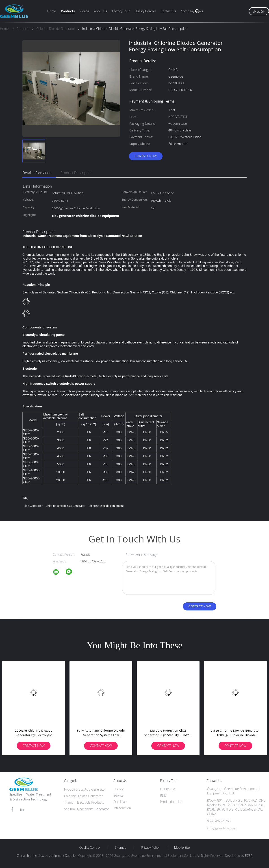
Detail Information (37, 173)
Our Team (120, 802)
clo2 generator (33, 506)
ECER (249, 856)
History (118, 789)
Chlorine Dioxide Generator (84, 796)
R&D (163, 795)
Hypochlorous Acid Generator (85, 789)
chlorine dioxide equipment (106, 506)
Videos (84, 11)
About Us (100, 11)
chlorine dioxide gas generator (66, 506)
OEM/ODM (168, 789)
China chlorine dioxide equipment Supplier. (48, 856)
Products (68, 11)
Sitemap (121, 848)
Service (118, 795)
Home (52, 11)
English (259, 11)
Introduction (122, 808)
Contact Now (146, 156)
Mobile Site (182, 848)
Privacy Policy (150, 848)
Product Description (77, 173)
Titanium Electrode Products (84, 802)
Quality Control (145, 11)
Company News (192, 11)
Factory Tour (121, 11)
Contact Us (168, 11)
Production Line (171, 802)
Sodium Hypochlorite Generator (87, 809)
